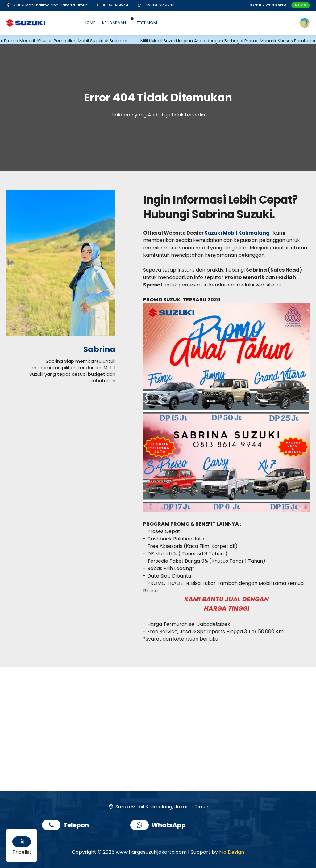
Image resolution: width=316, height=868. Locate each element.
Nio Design (232, 852)
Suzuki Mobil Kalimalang (237, 233)
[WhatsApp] (156, 5)
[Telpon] (112, 5)
